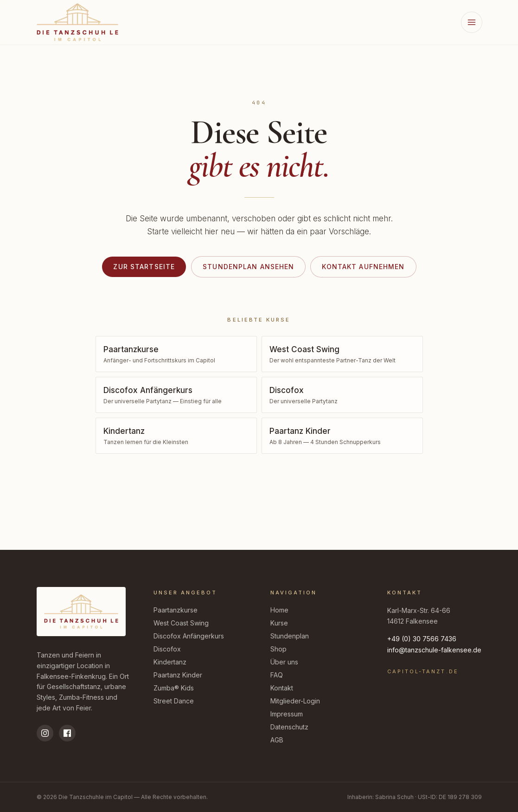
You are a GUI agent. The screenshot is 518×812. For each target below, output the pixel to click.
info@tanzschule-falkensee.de (434, 650)
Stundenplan (290, 636)
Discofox (167, 649)
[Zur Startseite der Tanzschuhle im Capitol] (77, 22)
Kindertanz (170, 662)
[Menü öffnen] (472, 22)
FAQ (277, 675)
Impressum (287, 714)
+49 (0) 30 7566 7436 (422, 639)
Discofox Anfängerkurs (189, 636)
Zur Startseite (144, 267)
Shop (278, 649)
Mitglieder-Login (295, 701)
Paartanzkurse (176, 610)
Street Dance (174, 701)
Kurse (279, 623)
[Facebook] (67, 733)
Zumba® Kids (174, 688)
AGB (277, 740)
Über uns (284, 662)
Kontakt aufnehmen (363, 267)
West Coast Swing (181, 623)
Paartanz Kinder (178, 675)
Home (279, 610)
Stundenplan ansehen (248, 267)
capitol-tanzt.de (423, 671)
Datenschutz (289, 727)
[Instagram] (45, 733)
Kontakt (282, 688)
